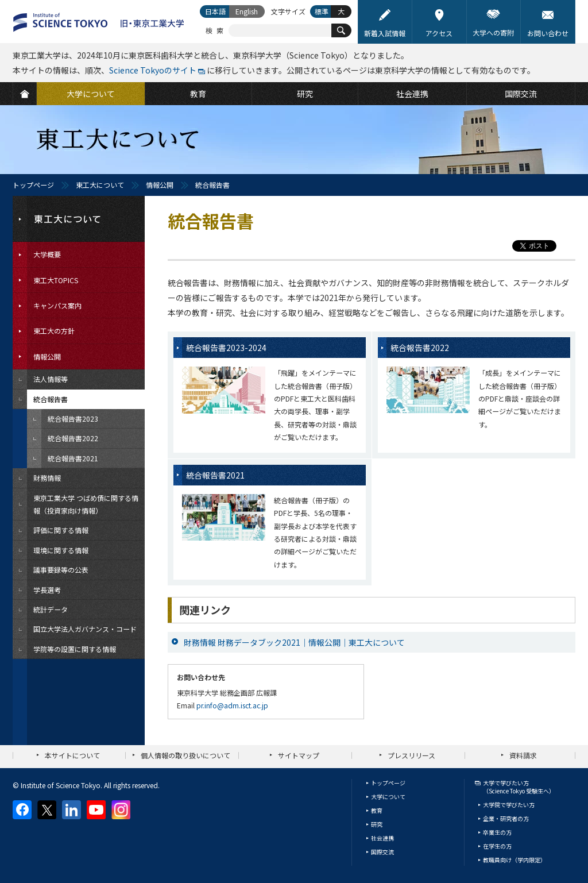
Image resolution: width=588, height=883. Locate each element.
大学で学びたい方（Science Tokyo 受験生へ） (519, 787)
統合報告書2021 (215, 475)
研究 (377, 824)
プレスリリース (411, 755)
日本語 (215, 11)
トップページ (33, 185)
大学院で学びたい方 (509, 805)
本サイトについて (72, 755)
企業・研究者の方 (506, 818)
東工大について (100, 185)
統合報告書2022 (420, 348)
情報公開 (160, 185)
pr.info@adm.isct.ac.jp (232, 705)
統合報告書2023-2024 (226, 348)
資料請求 (523, 755)
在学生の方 (497, 846)
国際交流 (382, 852)
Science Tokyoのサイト (153, 70)
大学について (388, 797)
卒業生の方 (497, 832)
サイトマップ (299, 755)
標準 (322, 11)
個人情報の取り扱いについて (185, 755)
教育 (377, 810)
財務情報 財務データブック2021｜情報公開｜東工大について (294, 642)
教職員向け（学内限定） (514, 860)
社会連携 (382, 838)
